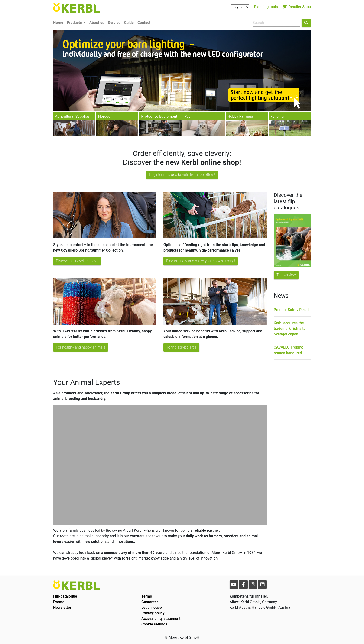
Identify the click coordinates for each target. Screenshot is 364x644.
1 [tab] (179, 107)
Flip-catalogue (65, 596)
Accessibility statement (161, 619)
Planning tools (266, 7)
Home (58, 23)
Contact (144, 23)
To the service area (181, 347)
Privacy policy (153, 613)
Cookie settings (154, 624)
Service (114, 23)
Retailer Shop (297, 7)
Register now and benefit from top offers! (182, 175)
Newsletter (62, 607)
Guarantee (150, 602)
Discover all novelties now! (77, 261)
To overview (286, 275)
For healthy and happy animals (81, 347)
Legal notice (152, 607)
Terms (147, 596)
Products (75, 23)
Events (59, 602)
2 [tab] (185, 107)
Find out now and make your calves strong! (201, 261)
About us (97, 23)
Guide (129, 23)
